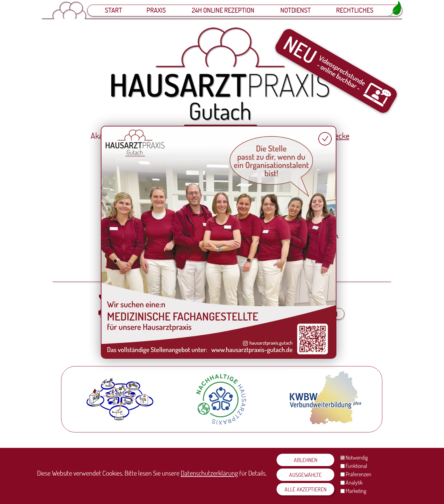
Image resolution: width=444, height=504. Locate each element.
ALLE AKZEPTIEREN (306, 489)
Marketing (356, 491)
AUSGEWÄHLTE (305, 475)
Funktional (356, 466)
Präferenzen (358, 474)
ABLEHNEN (306, 460)
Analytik (354, 482)
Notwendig (357, 457)
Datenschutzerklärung (209, 473)
